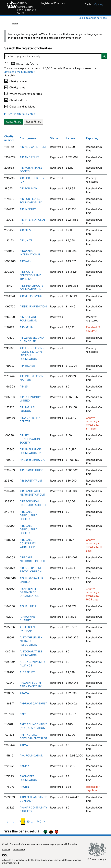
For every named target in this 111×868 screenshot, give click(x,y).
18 (24, 822)
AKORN (24, 787)
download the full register (19, 72)
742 (39, 822)
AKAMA (24, 693)
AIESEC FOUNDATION (33, 307)
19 (28, 822)
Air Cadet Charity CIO (33, 460)
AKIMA (24, 745)
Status (54, 138)
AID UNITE (26, 240)
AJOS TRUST (27, 672)
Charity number (19, 81)
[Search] (55, 56)
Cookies (6, 850)
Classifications (18, 100)
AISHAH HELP (28, 606)
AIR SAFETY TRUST (31, 481)
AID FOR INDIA (29, 188)
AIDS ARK (26, 261)
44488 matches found (21, 63)
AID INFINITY (28, 209)
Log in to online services (93, 18)
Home (15, 24)
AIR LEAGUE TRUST (31, 470)
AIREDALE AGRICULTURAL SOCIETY (29, 515)
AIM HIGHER (27, 366)
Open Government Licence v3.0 (51, 860)
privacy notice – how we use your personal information (51, 844)
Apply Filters (14, 122)
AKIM (23, 714)
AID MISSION (28, 230)
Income (70, 138)
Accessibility (19, 850)
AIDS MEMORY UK (31, 296)
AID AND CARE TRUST (33, 147)
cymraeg (99, 4)
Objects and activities (22, 107)
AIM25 (24, 387)
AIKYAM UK (27, 327)
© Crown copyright (97, 859)
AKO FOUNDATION (31, 756)
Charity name (17, 87)
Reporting (92, 138)
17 (20, 822)
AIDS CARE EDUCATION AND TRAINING (30, 275)
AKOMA (24, 766)
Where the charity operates (26, 94)
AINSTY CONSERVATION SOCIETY (30, 439)
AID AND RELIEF (30, 157)
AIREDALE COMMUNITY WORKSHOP (28, 543)
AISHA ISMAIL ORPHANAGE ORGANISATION (30, 592)
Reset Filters (34, 122)
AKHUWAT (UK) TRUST (33, 704)
